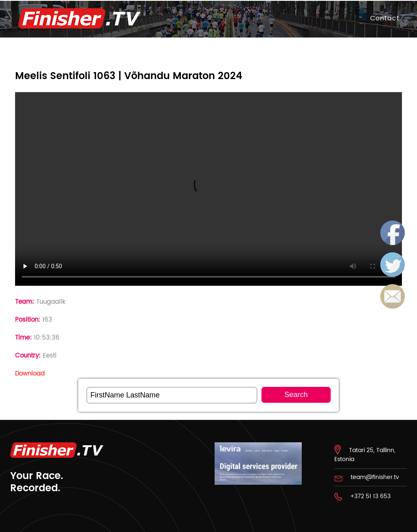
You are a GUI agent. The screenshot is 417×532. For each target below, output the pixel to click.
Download (30, 374)
